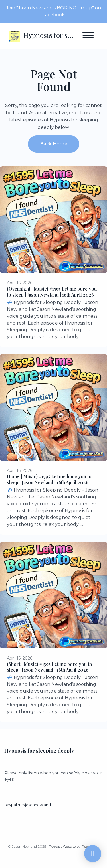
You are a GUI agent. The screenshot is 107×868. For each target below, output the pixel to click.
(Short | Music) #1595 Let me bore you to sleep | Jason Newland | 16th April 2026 (50, 667)
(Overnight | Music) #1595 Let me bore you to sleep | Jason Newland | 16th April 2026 (52, 292)
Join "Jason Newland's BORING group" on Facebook (53, 11)
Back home (54, 144)
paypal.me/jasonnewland (28, 805)
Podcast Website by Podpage (73, 846)
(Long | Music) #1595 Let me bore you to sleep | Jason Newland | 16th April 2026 (49, 479)
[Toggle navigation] (88, 36)
